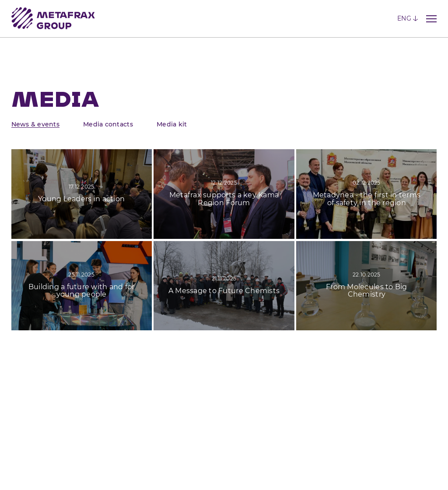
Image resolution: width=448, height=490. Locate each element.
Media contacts (108, 124)
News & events (35, 124)
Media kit (172, 124)
